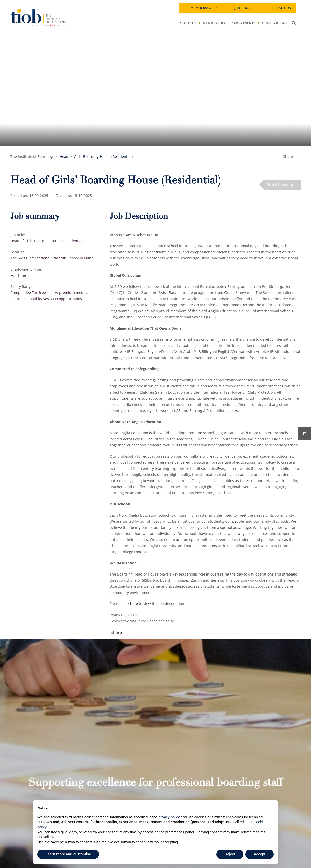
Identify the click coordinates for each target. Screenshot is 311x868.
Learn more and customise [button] (68, 854)
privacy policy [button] (169, 817)
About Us (145, 757)
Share (288, 156)
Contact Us (277, 5)
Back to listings (282, 185)
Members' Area (201, 5)
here (134, 604)
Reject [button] (230, 854)
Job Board (241, 5)
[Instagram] (305, 434)
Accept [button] (259, 854)
